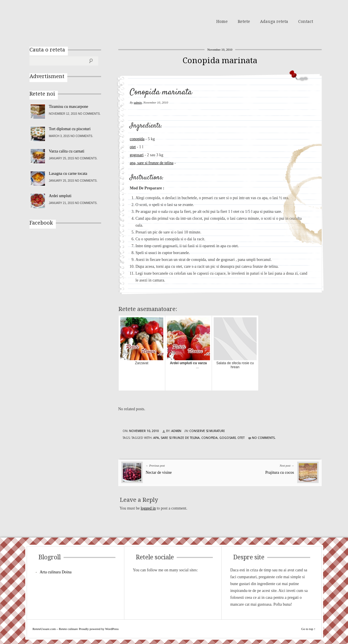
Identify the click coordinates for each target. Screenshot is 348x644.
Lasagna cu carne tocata (68, 174)
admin (138, 102)
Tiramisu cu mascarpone (69, 107)
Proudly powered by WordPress (99, 629)
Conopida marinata (220, 61)
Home (222, 21)
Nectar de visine (159, 472)
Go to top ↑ (308, 629)
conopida (137, 139)
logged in (148, 508)
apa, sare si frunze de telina (152, 163)
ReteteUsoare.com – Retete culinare (71, 21)
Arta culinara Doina (56, 572)
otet (133, 147)
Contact (306, 21)
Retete (244, 21)
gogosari (137, 155)
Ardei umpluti (60, 196)
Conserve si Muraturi (207, 431)
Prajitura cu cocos (280, 472)
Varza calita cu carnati (67, 151)
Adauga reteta (274, 21)
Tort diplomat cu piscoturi (70, 129)
